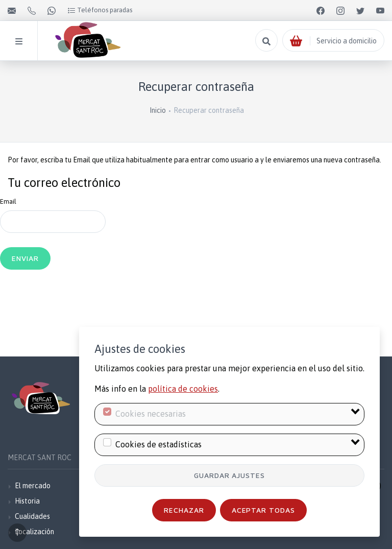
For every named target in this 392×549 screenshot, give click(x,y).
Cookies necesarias (151, 414)
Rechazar (184, 510)
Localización (34, 532)
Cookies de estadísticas (158, 444)
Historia (27, 501)
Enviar (25, 258)
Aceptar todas (264, 510)
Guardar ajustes (230, 475)
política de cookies (183, 389)
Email (8, 201)
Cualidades (32, 516)
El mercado (33, 486)
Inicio (158, 110)
